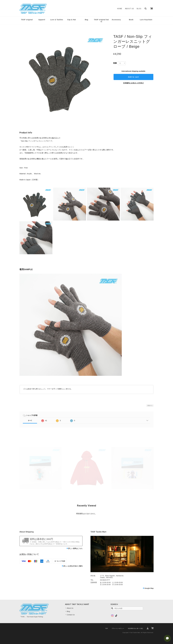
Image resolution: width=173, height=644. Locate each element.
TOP (107, 628)
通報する (150, 406)
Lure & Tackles (57, 20)
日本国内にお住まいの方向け (133, 83)
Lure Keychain (146, 20)
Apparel (42, 20)
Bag (86, 20)
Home (120, 9)
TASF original (27, 20)
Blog (139, 9)
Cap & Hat (72, 20)
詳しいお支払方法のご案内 (73, 566)
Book (131, 20)
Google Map (149, 588)
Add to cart (133, 77)
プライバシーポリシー (118, 628)
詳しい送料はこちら (75, 548)
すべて (30, 421)
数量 (115, 63)
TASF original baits (101, 21)
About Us (130, 9)
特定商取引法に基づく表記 (135, 628)
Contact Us (71, 615)
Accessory (116, 20)
